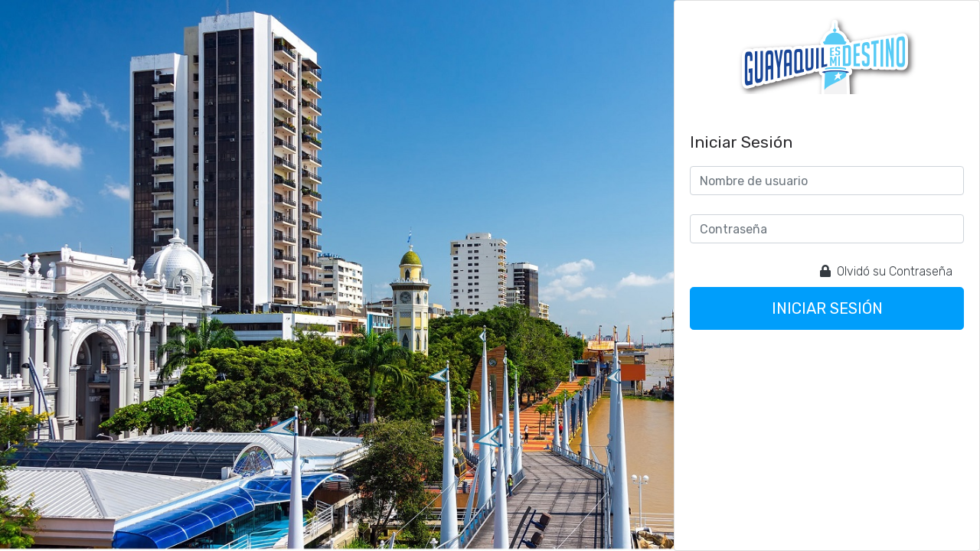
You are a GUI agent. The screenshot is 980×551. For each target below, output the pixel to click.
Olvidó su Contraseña (886, 271)
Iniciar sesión (827, 308)
